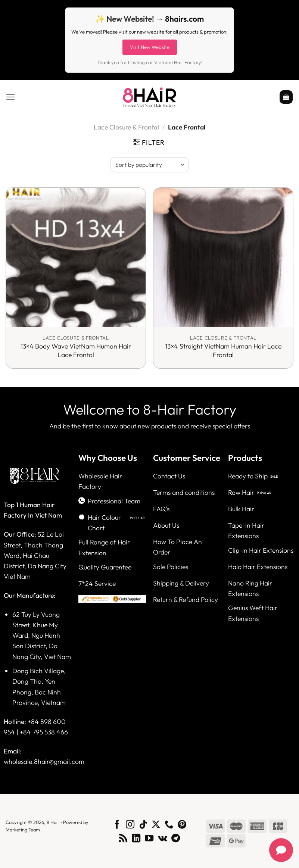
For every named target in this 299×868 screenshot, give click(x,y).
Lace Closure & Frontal (126, 127)
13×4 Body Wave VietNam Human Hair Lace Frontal (76, 351)
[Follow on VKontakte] (163, 839)
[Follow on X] (156, 825)
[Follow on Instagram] (130, 825)
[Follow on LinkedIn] (136, 839)
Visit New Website (150, 47)
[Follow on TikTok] (143, 825)
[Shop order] (149, 165)
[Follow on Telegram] (176, 839)
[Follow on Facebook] (117, 825)
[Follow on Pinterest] (182, 825)
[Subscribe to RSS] (123, 839)
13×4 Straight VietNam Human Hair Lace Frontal (223, 351)
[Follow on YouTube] (149, 839)
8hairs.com (184, 19)
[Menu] (11, 97)
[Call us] (169, 825)
